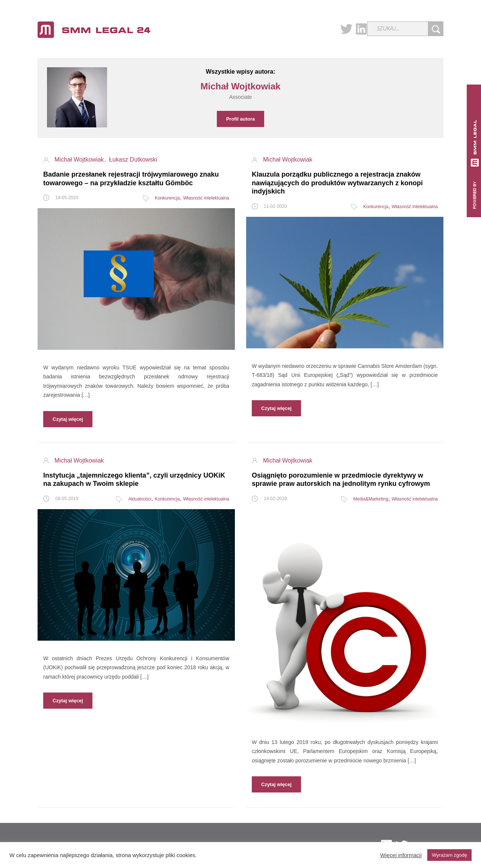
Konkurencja (167, 198)
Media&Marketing (371, 499)
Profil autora (241, 119)
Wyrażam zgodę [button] (449, 855)
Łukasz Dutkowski (133, 160)
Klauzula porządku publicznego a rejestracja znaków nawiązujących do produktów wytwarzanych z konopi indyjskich (337, 183)
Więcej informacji (401, 855)
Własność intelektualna (206, 198)
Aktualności (140, 499)
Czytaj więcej (68, 419)
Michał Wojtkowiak (80, 160)
